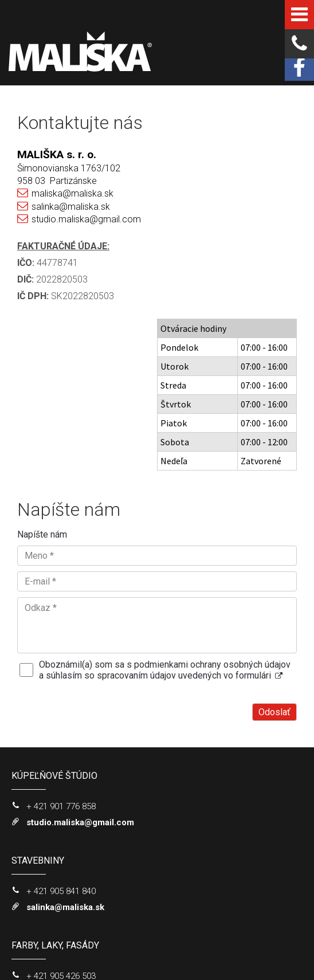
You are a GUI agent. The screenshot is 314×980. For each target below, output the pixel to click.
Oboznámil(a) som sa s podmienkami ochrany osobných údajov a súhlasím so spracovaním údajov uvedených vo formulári (165, 512)
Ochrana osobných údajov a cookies (127, 953)
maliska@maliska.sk (72, 193)
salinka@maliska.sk (71, 207)
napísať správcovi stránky (223, 943)
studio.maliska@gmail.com (86, 219)
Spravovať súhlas (215, 953)
